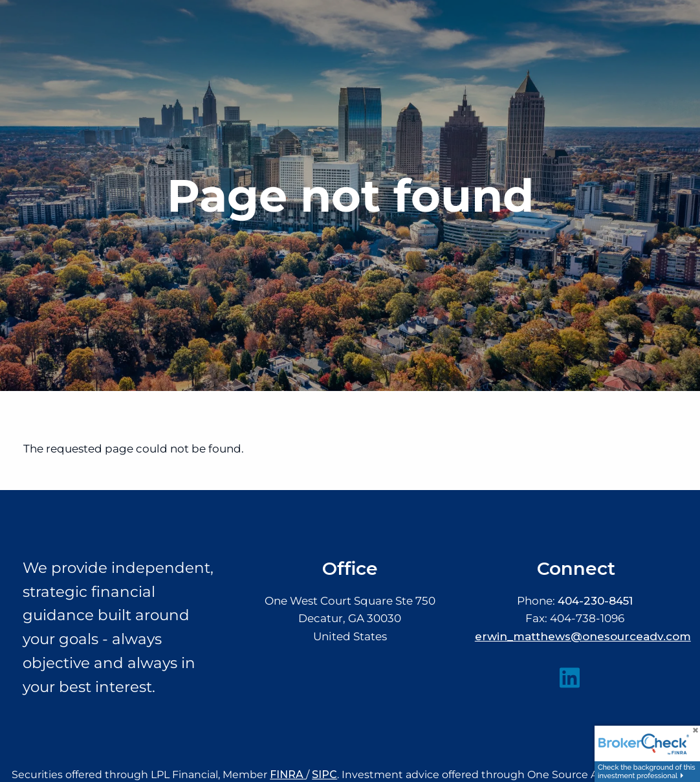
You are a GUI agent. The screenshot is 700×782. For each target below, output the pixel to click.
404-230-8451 (595, 601)
